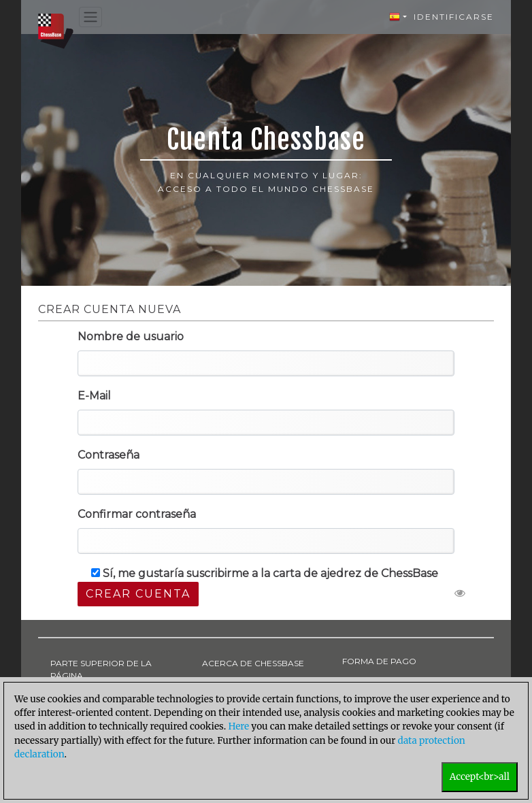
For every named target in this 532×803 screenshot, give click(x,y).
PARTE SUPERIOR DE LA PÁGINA (101, 669)
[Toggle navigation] (90, 17)
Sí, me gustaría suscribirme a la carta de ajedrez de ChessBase (265, 573)
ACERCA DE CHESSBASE (253, 663)
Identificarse (454, 17)
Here (238, 726)
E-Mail (94, 396)
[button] (398, 17)
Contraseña (109, 455)
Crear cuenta (138, 594)
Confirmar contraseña (137, 514)
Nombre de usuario (131, 337)
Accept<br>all (480, 777)
